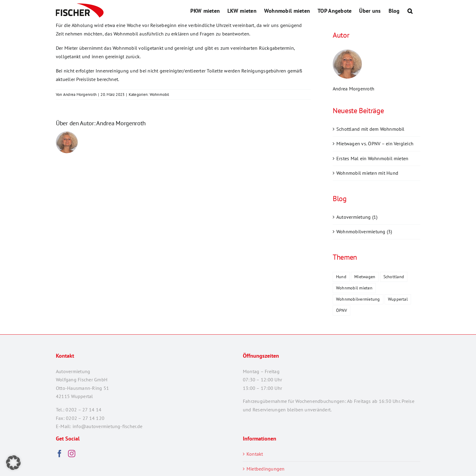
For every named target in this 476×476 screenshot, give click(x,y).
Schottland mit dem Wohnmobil (371, 129)
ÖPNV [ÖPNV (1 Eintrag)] (342, 310)
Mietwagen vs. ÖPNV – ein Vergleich (375, 143)
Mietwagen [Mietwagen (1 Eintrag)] (365, 277)
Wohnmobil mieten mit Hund (367, 173)
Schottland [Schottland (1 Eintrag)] (394, 277)
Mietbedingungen (266, 469)
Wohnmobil (160, 95)
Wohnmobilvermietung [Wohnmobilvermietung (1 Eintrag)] (358, 299)
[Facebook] (59, 454)
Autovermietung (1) (357, 217)
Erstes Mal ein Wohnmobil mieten (372, 158)
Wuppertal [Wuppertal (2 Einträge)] (398, 299)
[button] (410, 10)
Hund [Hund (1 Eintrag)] (341, 277)
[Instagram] (72, 454)
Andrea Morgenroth (80, 95)
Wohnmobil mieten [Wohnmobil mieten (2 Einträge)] (354, 288)
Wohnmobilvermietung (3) (364, 231)
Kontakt (255, 454)
